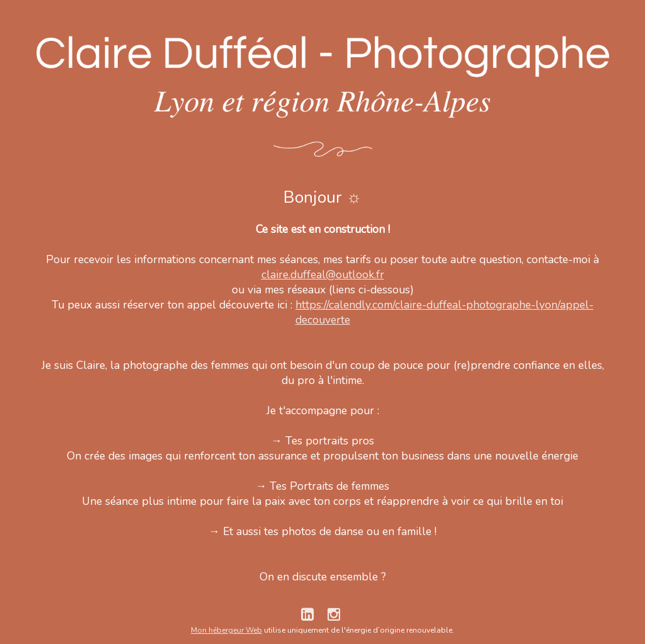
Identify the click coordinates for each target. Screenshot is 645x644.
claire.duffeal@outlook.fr (323, 274)
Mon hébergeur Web (226, 630)
